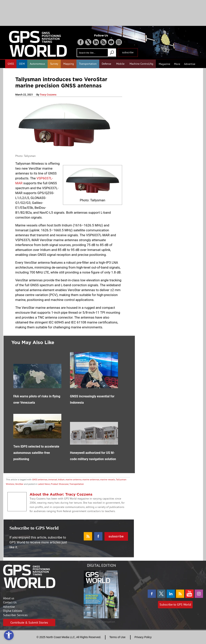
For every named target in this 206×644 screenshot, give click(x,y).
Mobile (120, 64)
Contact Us (10, 602)
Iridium (61, 479)
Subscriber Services (15, 615)
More (177, 64)
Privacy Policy (143, 637)
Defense (106, 64)
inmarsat (53, 479)
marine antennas (91, 479)
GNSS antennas (40, 479)
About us (9, 598)
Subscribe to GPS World (175, 604)
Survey (54, 64)
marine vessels (108, 479)
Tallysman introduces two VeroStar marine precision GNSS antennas (61, 82)
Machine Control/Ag (141, 64)
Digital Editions (13, 611)
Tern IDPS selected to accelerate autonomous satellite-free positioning (36, 453)
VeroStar (19, 484)
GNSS (11, 64)
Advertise (190, 64)
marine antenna (74, 479)
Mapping (69, 64)
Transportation (88, 64)
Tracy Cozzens (48, 95)
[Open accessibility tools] (9, 635)
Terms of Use (117, 637)
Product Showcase (60, 484)
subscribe (128, 52)
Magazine (164, 64)
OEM (22, 64)
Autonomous (37, 64)
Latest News (44, 484)
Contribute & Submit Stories (29, 622)
